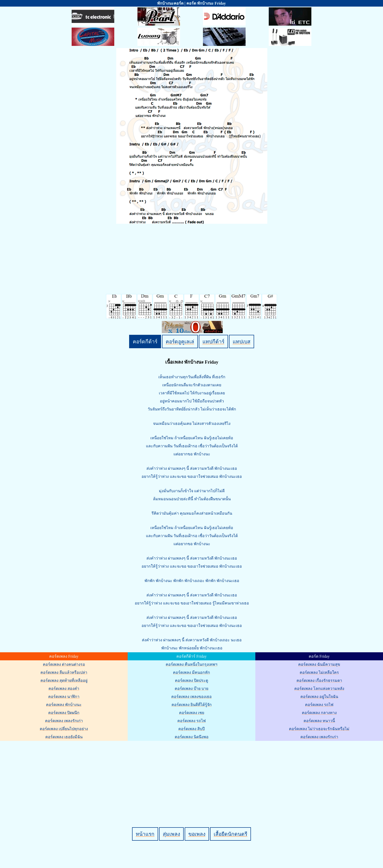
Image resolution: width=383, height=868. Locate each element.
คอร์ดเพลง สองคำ (64, 689)
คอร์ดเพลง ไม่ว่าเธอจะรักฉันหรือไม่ (319, 729)
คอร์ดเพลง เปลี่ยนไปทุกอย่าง (64, 729)
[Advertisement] (192, 776)
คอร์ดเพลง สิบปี (191, 729)
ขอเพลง (197, 834)
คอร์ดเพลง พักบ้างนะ (64, 705)
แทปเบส (242, 342)
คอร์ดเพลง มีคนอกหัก (191, 672)
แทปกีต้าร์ (213, 342)
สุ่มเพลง (171, 834)
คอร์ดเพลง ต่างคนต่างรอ (64, 664)
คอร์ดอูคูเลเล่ (180, 342)
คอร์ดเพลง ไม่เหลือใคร (319, 672)
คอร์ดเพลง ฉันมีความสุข (319, 664)
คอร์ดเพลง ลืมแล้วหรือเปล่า (64, 672)
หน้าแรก (145, 834)
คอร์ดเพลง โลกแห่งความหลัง (319, 689)
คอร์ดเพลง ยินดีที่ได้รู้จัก (192, 705)
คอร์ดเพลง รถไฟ (191, 721)
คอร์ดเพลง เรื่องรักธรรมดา (319, 680)
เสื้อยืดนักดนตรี (230, 834)
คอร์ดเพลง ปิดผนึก (64, 713)
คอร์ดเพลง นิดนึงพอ (192, 737)
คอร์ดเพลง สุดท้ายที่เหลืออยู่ (64, 680)
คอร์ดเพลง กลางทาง (319, 713)
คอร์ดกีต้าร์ (145, 342)
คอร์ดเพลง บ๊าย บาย (191, 689)
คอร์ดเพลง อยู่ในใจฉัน (319, 697)
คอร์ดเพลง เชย (192, 713)
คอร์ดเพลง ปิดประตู (191, 680)
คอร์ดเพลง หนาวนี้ (319, 721)
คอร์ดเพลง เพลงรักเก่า (64, 721)
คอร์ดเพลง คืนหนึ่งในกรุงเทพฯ (191, 664)
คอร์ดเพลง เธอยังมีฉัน (64, 737)
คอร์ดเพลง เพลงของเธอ (191, 697)
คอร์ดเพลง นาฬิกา (64, 697)
